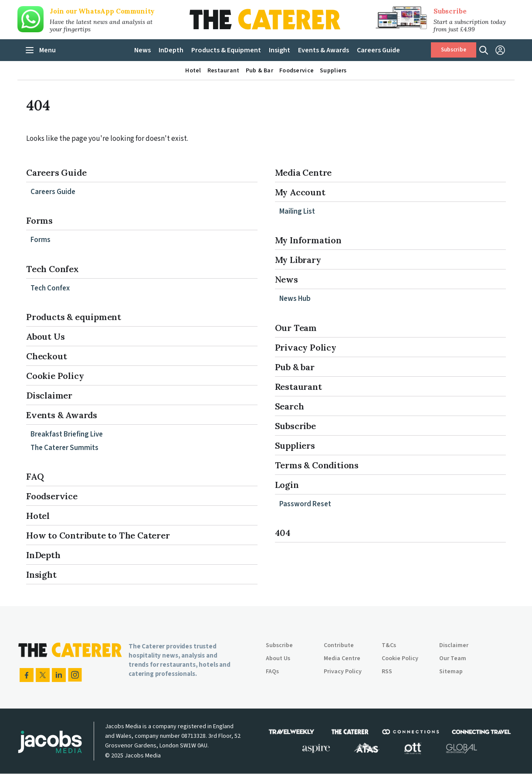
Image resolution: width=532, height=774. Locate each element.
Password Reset (305, 504)
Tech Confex (53, 269)
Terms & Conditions (317, 465)
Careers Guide (56, 172)
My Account (300, 192)
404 (283, 533)
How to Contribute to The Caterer (98, 535)
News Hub (295, 299)
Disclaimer (49, 395)
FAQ (35, 476)
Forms (39, 220)
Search (290, 406)
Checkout (46, 356)
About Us (45, 336)
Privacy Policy (306, 347)
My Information (308, 240)
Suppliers (295, 445)
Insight (41, 575)
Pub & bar (295, 367)
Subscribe (450, 11)
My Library (298, 260)
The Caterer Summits (64, 448)
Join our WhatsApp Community (102, 11)
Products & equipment (74, 317)
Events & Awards (62, 415)
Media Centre (303, 172)
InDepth (43, 555)
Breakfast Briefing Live (67, 434)
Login (287, 485)
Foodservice (52, 496)
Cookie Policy (55, 376)
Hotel (38, 516)
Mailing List (297, 211)
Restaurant (298, 387)
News (286, 279)
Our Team (296, 328)
